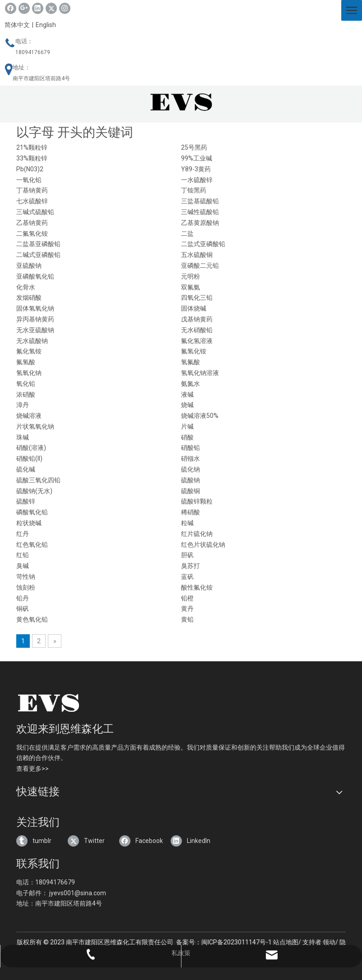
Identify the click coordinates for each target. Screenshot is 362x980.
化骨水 (26, 287)
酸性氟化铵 (197, 587)
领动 (329, 942)
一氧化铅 (29, 180)
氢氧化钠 (29, 373)
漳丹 (23, 405)
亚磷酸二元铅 (200, 266)
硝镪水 (190, 458)
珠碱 (23, 437)
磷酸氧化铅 (32, 512)
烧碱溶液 (29, 416)
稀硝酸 (190, 512)
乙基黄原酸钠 (200, 223)
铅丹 (23, 598)
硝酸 (187, 437)
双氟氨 (190, 287)
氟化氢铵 (29, 351)
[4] (74, 703)
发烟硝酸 (29, 298)
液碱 (187, 394)
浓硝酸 (26, 394)
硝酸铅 (190, 448)
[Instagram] (65, 8)
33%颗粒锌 (32, 158)
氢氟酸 (190, 362)
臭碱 (23, 566)
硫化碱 (26, 469)
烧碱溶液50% (200, 416)
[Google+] (24, 8)
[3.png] (181, 102)
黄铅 (187, 619)
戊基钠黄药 (197, 319)
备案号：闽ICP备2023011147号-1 (224, 942)
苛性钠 (26, 577)
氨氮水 (190, 384)
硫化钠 (190, 469)
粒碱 (187, 523)
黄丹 (187, 609)
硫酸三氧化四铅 (38, 480)
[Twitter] (51, 8)
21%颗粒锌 (32, 147)
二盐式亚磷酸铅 (203, 244)
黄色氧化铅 (32, 619)
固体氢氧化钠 (35, 308)
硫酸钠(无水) (34, 491)
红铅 (23, 555)
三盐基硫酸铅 (200, 201)
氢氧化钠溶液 (200, 373)
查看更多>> (32, 769)
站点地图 (286, 942)
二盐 (187, 234)
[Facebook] (11, 8)
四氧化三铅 (197, 298)
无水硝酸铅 (197, 330)
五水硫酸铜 (197, 255)
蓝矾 (187, 577)
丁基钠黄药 (32, 190)
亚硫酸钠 (29, 266)
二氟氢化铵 (32, 234)
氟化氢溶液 (197, 341)
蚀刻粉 (26, 587)
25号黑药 (194, 147)
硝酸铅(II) (29, 458)
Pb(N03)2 (30, 169)
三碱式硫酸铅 (35, 212)
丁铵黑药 (194, 190)
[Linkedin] (38, 8)
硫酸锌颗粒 (197, 501)
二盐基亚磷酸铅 (38, 244)
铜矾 (23, 609)
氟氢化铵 (194, 351)
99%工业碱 (197, 158)
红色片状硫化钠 (203, 545)
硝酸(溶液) (31, 448)
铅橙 (187, 598)
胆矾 (187, 555)
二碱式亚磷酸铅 (38, 255)
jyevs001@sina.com (78, 893)
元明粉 (190, 276)
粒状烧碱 (29, 523)
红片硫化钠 (197, 534)
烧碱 (187, 405)
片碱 (187, 426)
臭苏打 (190, 566)
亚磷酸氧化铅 (35, 276)
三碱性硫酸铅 (200, 212)
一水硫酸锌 (197, 180)
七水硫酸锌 (32, 201)
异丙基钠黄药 (35, 319)
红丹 (23, 534)
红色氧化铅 (32, 545)
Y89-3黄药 (196, 169)
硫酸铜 (190, 491)
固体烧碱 (194, 308)
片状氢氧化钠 (35, 426)
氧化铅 (26, 384)
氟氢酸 (26, 362)
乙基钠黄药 (32, 223)
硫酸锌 (26, 501)
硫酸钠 (190, 480)
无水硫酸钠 (32, 341)
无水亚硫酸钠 (35, 330)
